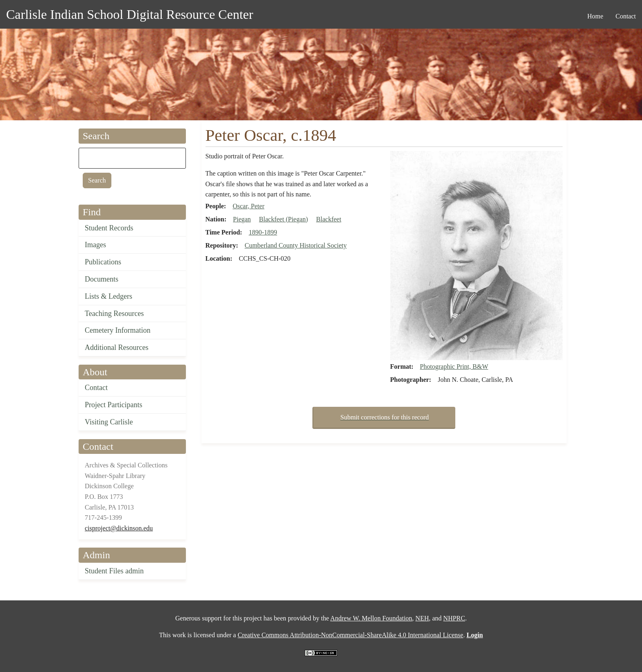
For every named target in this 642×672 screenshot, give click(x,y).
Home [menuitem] (595, 16)
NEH (422, 618)
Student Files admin (114, 571)
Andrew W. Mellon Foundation (371, 618)
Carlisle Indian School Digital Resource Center (130, 14)
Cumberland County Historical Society (295, 245)
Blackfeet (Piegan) (284, 219)
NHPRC (454, 618)
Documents (102, 279)
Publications (103, 262)
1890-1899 (263, 232)
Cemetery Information (118, 330)
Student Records (109, 228)
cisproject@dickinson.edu (119, 528)
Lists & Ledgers (109, 296)
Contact (96, 388)
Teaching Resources (114, 313)
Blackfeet (329, 219)
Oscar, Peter (249, 206)
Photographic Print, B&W (454, 366)
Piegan (242, 219)
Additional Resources (116, 347)
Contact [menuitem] (626, 16)
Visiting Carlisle (109, 422)
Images (95, 245)
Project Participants (113, 405)
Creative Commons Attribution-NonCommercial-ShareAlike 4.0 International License (350, 635)
